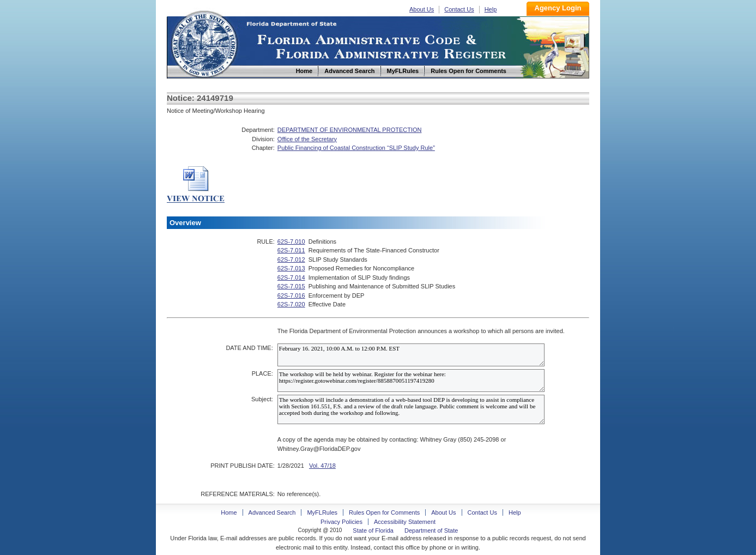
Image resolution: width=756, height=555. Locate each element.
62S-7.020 (291, 304)
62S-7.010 (291, 242)
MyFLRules (322, 512)
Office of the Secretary (307, 139)
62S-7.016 (291, 295)
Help (491, 9)
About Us (422, 9)
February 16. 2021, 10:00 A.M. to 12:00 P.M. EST (411, 355)
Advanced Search (272, 512)
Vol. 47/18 (322, 466)
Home (204, 43)
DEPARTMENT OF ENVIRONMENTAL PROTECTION (350, 130)
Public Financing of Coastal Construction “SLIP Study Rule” (356, 148)
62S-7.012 (291, 260)
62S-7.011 (291, 250)
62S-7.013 (291, 268)
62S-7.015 (291, 286)
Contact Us (459, 9)
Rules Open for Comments (384, 512)
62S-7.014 (291, 277)
